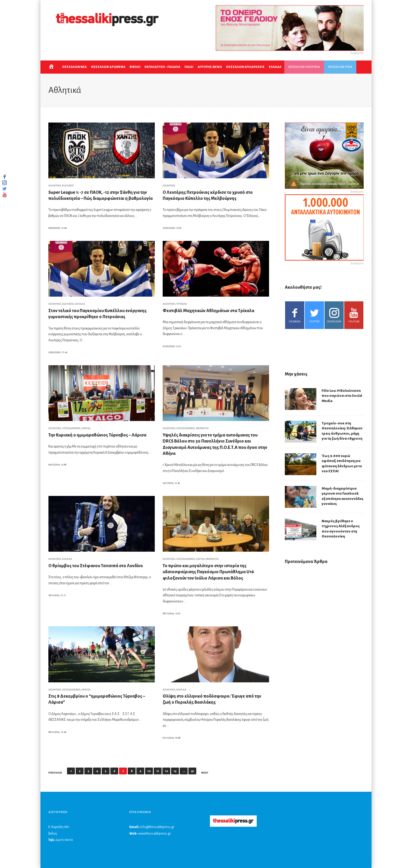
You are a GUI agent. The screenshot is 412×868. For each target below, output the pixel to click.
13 (175, 771)
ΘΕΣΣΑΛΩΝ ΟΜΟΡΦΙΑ (304, 67)
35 (192, 771)
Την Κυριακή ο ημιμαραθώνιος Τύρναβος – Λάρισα (97, 435)
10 (149, 771)
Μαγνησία (202, 428)
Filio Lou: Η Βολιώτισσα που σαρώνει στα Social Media (342, 396)
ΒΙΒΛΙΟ (135, 67)
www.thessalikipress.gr (154, 834)
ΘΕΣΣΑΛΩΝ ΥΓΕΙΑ (340, 67)
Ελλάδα (80, 304)
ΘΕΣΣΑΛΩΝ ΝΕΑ (74, 67)
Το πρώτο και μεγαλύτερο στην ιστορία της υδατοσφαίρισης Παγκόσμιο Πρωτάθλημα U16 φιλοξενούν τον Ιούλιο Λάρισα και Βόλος (208, 572)
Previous (55, 773)
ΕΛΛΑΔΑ (275, 67)
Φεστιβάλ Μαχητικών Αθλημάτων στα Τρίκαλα (208, 311)
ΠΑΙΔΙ (189, 67)
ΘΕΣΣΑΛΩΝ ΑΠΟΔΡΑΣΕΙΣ (245, 67)
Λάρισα (86, 428)
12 (166, 771)
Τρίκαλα (182, 304)
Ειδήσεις (68, 186)
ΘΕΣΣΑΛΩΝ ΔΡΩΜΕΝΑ (108, 67)
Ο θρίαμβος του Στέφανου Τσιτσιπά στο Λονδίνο (96, 566)
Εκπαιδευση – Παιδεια (162, 67)
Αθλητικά (55, 186)
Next (205, 773)
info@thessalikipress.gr (157, 827)
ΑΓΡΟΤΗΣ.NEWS (210, 67)
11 (158, 771)
